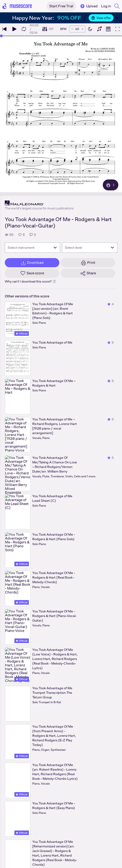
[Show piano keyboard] (99, 29)
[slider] (1, 36)
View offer (101, 18)
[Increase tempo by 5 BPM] (82, 29)
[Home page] (17, 6)
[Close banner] (117, 18)
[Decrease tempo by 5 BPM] (72, 29)
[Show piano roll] (108, 29)
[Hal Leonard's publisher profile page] (39, 203)
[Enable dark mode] (90, 29)
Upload (89, 6)
